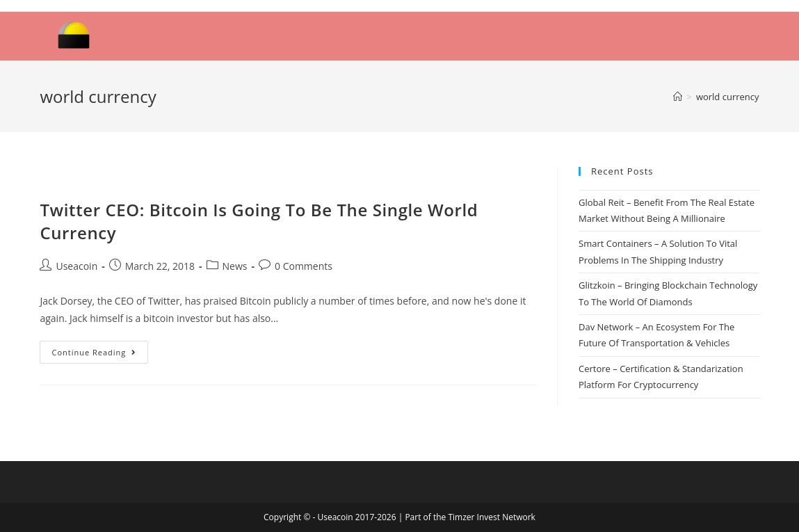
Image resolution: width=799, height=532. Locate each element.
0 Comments (304, 266)
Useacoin (76, 266)
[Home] (678, 97)
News (235, 266)
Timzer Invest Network (491, 517)
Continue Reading (94, 352)
